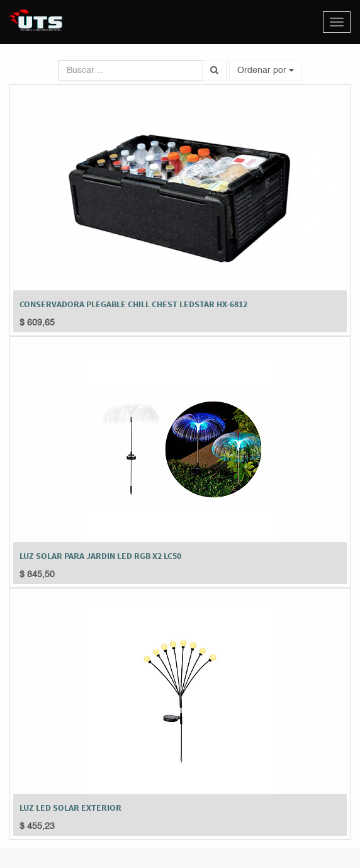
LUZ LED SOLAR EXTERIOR (70, 808)
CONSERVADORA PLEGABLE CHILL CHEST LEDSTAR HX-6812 (133, 304)
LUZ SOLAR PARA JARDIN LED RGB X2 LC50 (100, 556)
